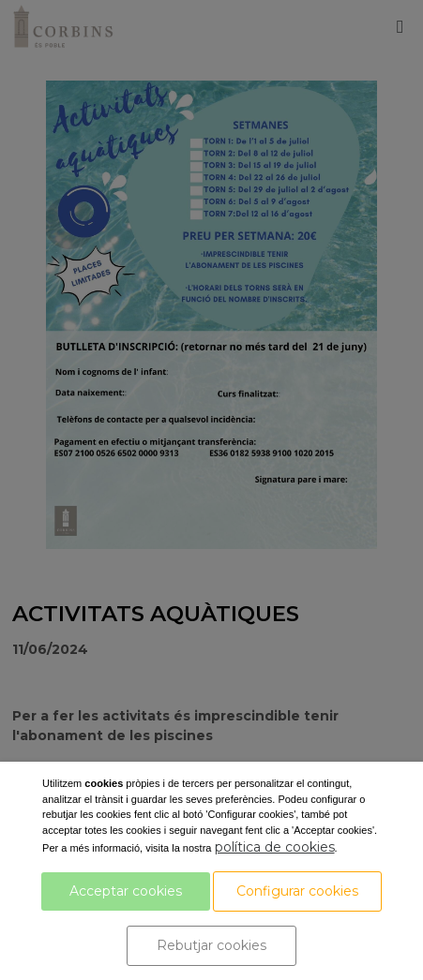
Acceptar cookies (126, 891)
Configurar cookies (297, 891)
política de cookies (275, 847)
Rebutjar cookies (211, 945)
